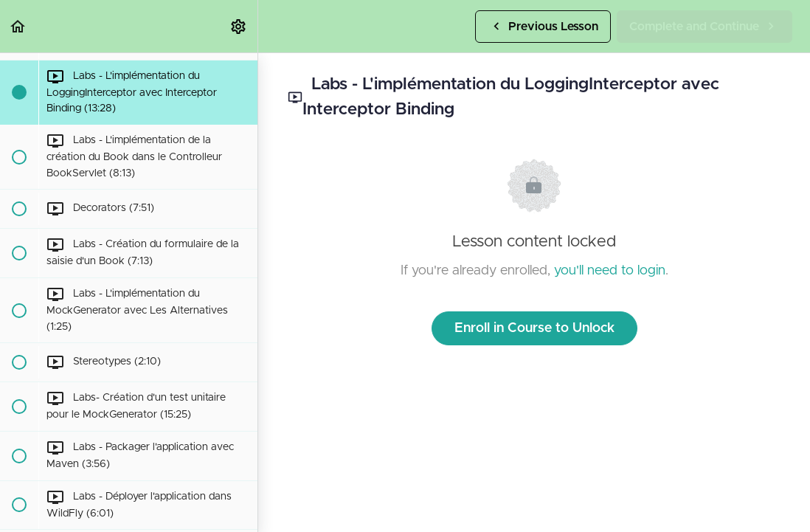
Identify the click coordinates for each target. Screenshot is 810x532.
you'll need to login (610, 271)
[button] (18, 26)
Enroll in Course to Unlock (534, 328)
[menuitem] (239, 26)
